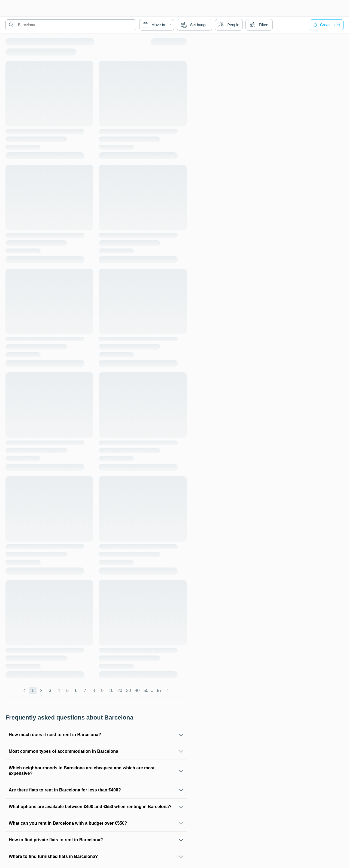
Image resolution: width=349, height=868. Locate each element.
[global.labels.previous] (24, 691)
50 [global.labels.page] (146, 691)
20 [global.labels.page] (120, 691)
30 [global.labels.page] (129, 691)
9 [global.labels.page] (102, 691)
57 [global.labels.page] (159, 691)
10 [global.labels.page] (111, 691)
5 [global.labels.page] (67, 691)
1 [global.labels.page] (33, 691)
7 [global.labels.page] (85, 691)
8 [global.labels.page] (94, 691)
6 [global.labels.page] (76, 691)
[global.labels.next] (168, 691)
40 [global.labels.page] (137, 691)
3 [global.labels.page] (50, 691)
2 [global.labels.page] (41, 691)
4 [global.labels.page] (59, 691)
